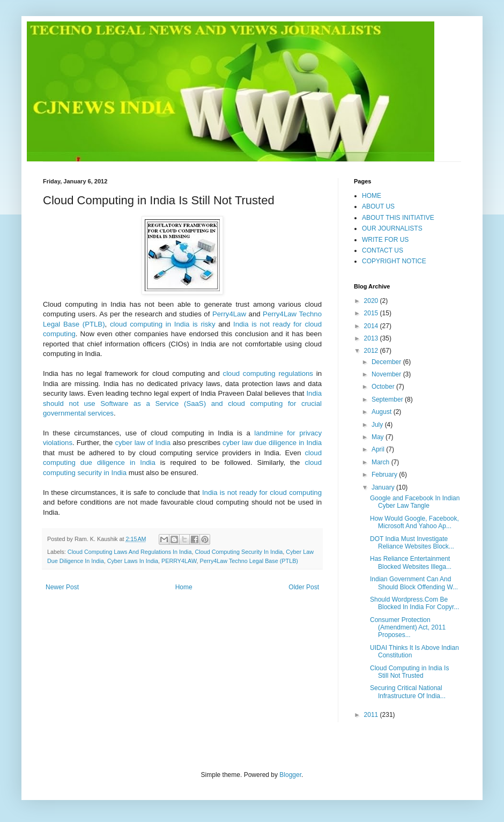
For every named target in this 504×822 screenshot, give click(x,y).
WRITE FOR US (385, 240)
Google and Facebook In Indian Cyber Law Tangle (415, 502)
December (387, 362)
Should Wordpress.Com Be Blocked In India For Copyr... (414, 603)
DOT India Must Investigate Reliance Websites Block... (412, 543)
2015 (372, 313)
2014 (372, 326)
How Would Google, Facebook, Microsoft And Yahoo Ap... (414, 522)
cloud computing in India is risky (163, 324)
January (384, 487)
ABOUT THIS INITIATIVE (398, 218)
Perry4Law (229, 314)
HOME (372, 196)
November (387, 374)
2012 (372, 351)
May (379, 437)
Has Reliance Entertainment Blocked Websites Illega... (411, 562)
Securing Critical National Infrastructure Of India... (408, 692)
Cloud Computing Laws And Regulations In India (130, 552)
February (385, 475)
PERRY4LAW (179, 561)
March (381, 462)
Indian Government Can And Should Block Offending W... (414, 583)
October (384, 387)
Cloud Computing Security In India (239, 552)
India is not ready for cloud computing (262, 493)
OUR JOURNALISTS (392, 228)
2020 (372, 301)
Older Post (304, 587)
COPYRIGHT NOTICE (394, 261)
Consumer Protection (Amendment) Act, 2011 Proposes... (408, 628)
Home (184, 587)
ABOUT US (378, 206)
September (388, 399)
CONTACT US (383, 250)
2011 (372, 715)
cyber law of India (143, 443)
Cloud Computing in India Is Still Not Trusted (409, 672)
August (383, 412)
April (379, 449)
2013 (372, 338)
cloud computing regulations (268, 373)
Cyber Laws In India (133, 561)
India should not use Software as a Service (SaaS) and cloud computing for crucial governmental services (182, 403)
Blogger (290, 775)
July (378, 425)
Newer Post (62, 587)
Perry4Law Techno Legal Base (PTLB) (249, 561)
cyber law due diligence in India (272, 443)
